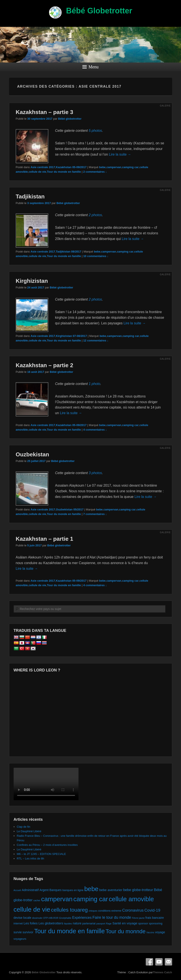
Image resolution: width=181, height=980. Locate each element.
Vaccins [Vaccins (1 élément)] (150, 932)
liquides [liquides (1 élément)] (68, 924)
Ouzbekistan (33, 454)
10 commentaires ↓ (96, 256)
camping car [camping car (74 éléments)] (91, 899)
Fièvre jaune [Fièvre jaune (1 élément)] (138, 918)
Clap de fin (24, 827)
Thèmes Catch (163, 972)
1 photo (94, 384)
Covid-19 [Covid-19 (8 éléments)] (152, 910)
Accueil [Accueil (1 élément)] (17, 890)
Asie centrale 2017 (43, 167)
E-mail (168, 962)
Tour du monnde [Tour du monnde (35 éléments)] (126, 931)
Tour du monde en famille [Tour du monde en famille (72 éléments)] (70, 931)
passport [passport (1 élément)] (101, 924)
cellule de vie (37, 172)
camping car (131, 167)
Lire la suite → (120, 154)
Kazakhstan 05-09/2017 (71, 167)
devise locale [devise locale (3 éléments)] (22, 918)
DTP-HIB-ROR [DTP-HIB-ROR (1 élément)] (51, 918)
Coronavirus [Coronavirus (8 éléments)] (133, 910)
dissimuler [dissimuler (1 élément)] (37, 918)
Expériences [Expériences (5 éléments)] (82, 917)
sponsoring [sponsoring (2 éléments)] (156, 923)
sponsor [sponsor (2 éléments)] (143, 923)
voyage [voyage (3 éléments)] (160, 932)
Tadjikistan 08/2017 (69, 252)
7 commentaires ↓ (95, 514)
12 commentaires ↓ (96, 340)
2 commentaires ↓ (95, 172)
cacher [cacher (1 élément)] (37, 900)
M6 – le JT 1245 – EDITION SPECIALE (41, 854)
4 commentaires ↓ (95, 430)
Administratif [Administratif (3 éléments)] (30, 890)
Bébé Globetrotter (99, 11)
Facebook (149, 962)
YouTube (159, 962)
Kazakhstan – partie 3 (45, 112)
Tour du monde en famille (64, 172)
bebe (102, 167)
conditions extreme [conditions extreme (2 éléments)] (110, 911)
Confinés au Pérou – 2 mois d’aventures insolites (47, 845)
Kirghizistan (32, 281)
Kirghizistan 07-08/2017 (71, 336)
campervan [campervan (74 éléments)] (57, 899)
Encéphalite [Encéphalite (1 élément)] (65, 918)
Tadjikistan (30, 196)
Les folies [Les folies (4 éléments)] (31, 923)
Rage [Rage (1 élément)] (109, 924)
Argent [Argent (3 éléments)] (44, 890)
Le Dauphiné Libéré (29, 831)
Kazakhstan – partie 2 (45, 365)
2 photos (95, 215)
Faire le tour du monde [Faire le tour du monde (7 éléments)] (112, 917)
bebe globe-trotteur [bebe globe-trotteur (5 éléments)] (138, 890)
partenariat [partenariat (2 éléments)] (89, 923)
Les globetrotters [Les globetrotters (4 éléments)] (51, 923)
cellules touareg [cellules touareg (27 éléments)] (69, 910)
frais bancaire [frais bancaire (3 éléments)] (155, 918)
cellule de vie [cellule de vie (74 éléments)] (32, 909)
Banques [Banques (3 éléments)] (56, 890)
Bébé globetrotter (70, 119)
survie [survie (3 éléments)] (18, 932)
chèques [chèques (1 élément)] (93, 911)
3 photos (95, 473)
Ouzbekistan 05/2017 (70, 509)
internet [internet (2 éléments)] (18, 923)
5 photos (95, 131)
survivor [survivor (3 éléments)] (28, 932)
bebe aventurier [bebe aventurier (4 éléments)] (111, 890)
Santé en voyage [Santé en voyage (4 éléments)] (125, 923)
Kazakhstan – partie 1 (45, 539)
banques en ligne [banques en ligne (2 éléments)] (73, 890)
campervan (114, 167)
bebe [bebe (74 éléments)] (91, 889)
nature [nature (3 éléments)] (77, 923)
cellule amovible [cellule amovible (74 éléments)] (131, 899)
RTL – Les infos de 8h (30, 859)
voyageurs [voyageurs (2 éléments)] (20, 939)
